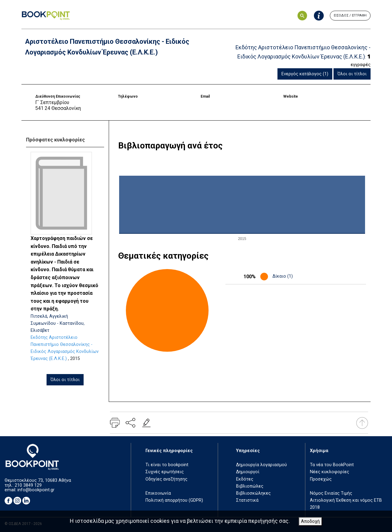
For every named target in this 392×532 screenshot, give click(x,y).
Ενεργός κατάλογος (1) (305, 74)
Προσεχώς (321, 479)
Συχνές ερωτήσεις (165, 472)
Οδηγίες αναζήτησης (166, 479)
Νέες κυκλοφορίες (330, 472)
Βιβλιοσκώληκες (253, 493)
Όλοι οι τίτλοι (352, 74)
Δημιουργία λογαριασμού (262, 465)
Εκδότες (245, 479)
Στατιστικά (247, 500)
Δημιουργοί (248, 472)
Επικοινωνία (158, 493)
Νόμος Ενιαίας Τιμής (331, 493)
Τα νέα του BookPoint (332, 465)
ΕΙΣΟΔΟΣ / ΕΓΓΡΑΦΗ (350, 15)
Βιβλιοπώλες (250, 486)
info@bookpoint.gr (36, 490)
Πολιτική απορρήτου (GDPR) (174, 500)
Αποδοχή (310, 521)
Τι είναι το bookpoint (167, 465)
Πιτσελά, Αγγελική (49, 316)
